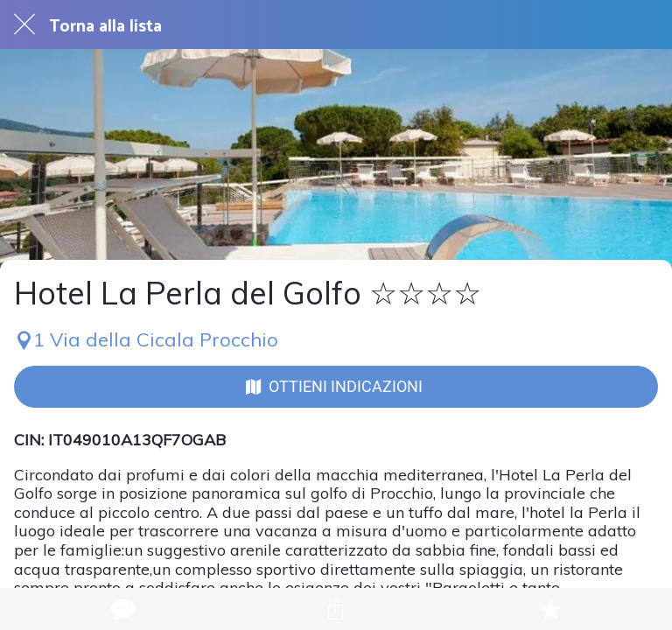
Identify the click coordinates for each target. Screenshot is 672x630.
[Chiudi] (24, 24)
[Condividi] (336, 609)
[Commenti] (122, 609)
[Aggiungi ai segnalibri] (550, 609)
